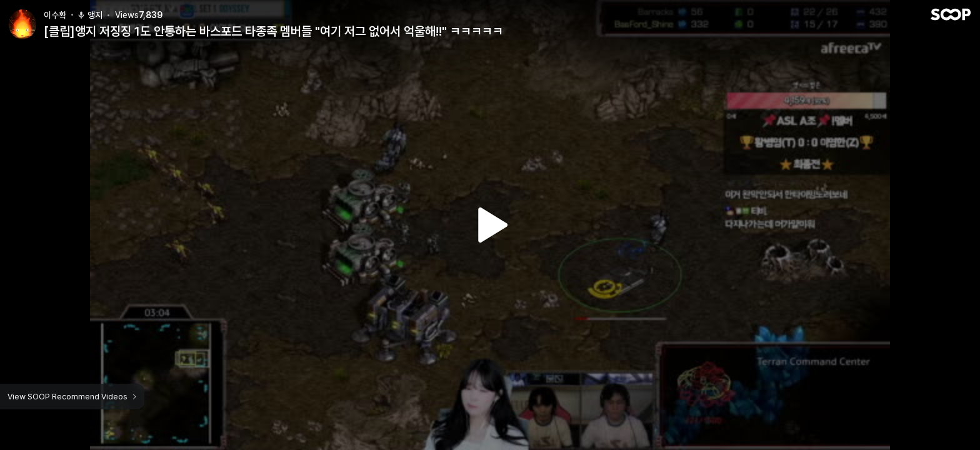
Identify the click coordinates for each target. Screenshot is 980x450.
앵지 (90, 15)
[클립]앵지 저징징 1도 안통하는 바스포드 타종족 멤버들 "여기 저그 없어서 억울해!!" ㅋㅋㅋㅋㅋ (273, 31)
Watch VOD (490, 225)
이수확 (55, 15)
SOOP (951, 14)
